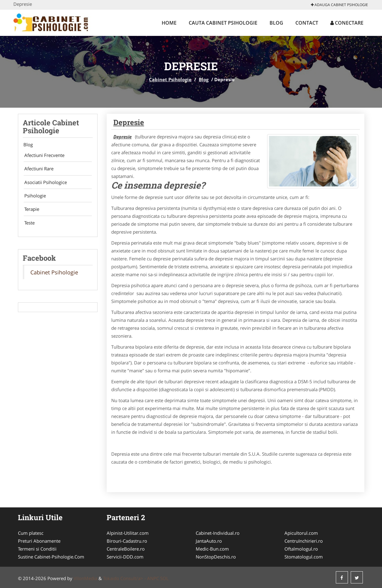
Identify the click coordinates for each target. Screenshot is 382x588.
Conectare (347, 23)
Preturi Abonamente (39, 541)
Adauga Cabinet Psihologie (339, 5)
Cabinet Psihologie (170, 79)
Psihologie (34, 199)
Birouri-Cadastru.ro (127, 541)
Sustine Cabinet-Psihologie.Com (51, 557)
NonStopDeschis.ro (216, 557)
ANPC (153, 578)
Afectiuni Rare (37, 170)
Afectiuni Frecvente (43, 156)
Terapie (30, 213)
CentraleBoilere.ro (126, 549)
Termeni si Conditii (37, 549)
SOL (164, 578)
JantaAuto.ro (209, 541)
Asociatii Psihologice (44, 184)
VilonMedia (85, 578)
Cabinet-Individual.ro (218, 533)
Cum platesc (31, 533)
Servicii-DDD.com (125, 557)
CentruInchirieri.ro (304, 541)
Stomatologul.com (304, 557)
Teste (28, 227)
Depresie (129, 122)
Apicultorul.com (301, 533)
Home (169, 23)
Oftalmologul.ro (301, 549)
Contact (307, 23)
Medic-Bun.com (212, 549)
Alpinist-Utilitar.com (128, 533)
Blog (276, 23)
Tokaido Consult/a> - (125, 578)
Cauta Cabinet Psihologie (223, 23)
